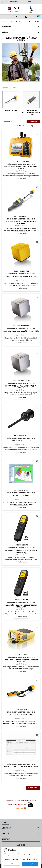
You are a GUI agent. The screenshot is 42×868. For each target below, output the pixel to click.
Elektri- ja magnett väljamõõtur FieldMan (21, 223)
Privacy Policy (31, 859)
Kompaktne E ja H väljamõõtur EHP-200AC (21, 387)
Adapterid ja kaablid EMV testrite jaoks (31, 113)
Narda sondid (11, 111)
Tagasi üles (34, 788)
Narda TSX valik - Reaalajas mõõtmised (21, 767)
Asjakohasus (14, 121)
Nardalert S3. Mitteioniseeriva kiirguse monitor (21, 661)
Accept (30, 864)
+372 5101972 (14, 2)
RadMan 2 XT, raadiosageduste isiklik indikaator (21, 606)
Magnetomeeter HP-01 (21, 441)
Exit (12, 864)
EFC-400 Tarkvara (21, 496)
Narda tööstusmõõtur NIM (21, 715)
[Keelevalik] (34, 2)
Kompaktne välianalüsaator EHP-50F (21, 276)
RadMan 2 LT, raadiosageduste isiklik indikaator (21, 551)
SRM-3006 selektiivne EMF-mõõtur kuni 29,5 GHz (21, 168)
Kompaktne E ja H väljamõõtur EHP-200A (21, 331)
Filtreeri (33, 121)
